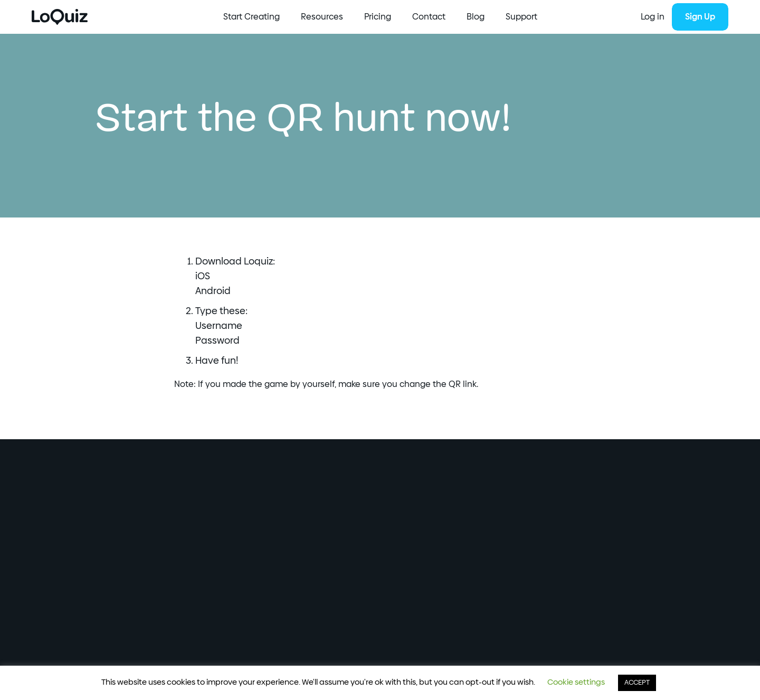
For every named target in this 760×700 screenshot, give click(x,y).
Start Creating (251, 17)
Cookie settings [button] (576, 682)
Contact (429, 17)
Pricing (378, 17)
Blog (476, 17)
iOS (203, 277)
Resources (322, 17)
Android (213, 291)
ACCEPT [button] (637, 683)
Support (521, 17)
